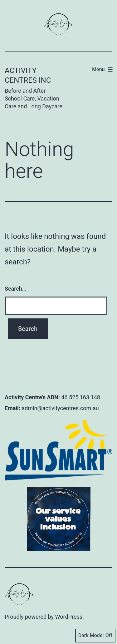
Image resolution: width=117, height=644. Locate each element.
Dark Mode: (95, 636)
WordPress (69, 617)
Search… (15, 289)
